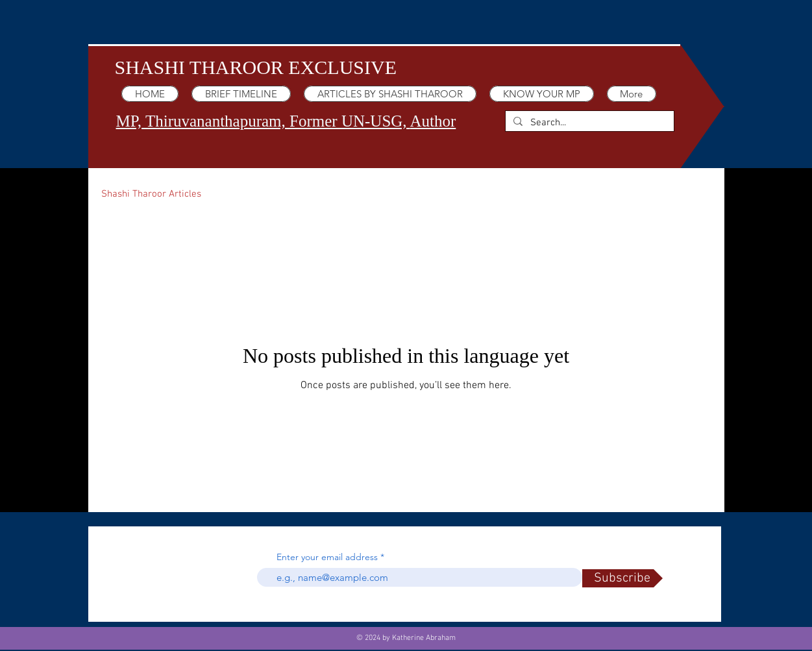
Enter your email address (327, 557)
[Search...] (588, 123)
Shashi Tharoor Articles (151, 194)
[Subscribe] (622, 578)
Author (433, 121)
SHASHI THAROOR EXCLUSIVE (256, 67)
